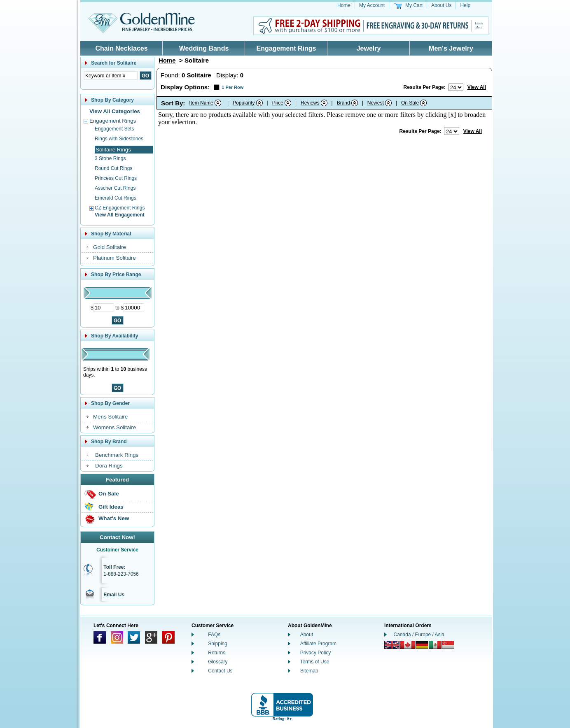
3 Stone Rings (110, 158)
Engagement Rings (286, 48)
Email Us (114, 595)
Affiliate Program (318, 644)
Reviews (310, 103)
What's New (114, 518)
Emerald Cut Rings (116, 198)
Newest (376, 103)
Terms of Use (315, 662)
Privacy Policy (316, 653)
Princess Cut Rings (116, 178)
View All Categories (115, 111)
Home (344, 5)
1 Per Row (232, 87)
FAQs (214, 635)
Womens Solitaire (114, 427)
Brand (343, 103)
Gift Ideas (111, 507)
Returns (217, 653)
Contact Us (220, 671)
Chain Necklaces (121, 48)
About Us (441, 5)
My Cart (414, 5)
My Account (372, 5)
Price (278, 103)
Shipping (218, 644)
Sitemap (309, 671)
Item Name (201, 103)
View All (477, 87)
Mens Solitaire (110, 417)
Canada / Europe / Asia (419, 635)
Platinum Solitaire (114, 258)
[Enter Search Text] (111, 76)
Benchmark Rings (117, 455)
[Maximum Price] (134, 308)
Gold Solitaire (110, 247)
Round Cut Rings (113, 168)
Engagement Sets (114, 129)
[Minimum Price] (104, 308)
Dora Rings (109, 466)
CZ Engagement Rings (120, 208)
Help (465, 5)
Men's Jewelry (451, 48)
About (307, 635)
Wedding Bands (204, 48)
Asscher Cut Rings (115, 188)
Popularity (244, 103)
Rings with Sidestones (119, 139)
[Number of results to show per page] (456, 87)
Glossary (218, 662)
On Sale (109, 494)
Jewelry (369, 48)
